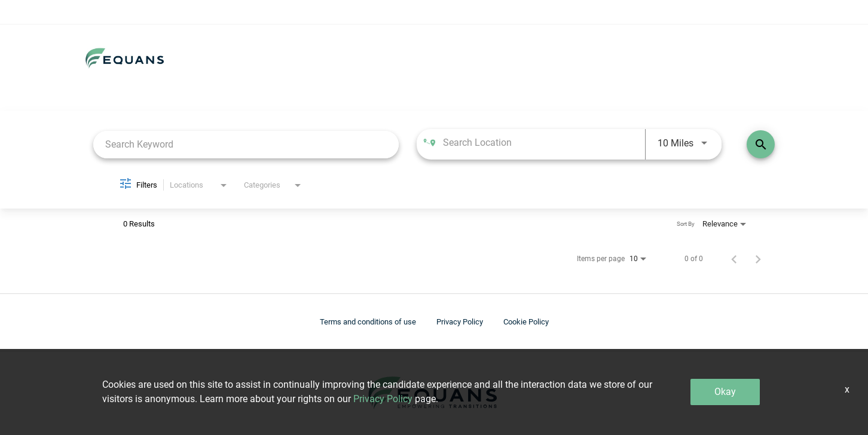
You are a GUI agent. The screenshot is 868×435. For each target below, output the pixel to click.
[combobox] (246, 144)
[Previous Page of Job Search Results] (734, 259)
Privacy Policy (460, 322)
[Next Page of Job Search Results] (758, 259)
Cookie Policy (526, 322)
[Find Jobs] (761, 144)
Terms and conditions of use (368, 322)
